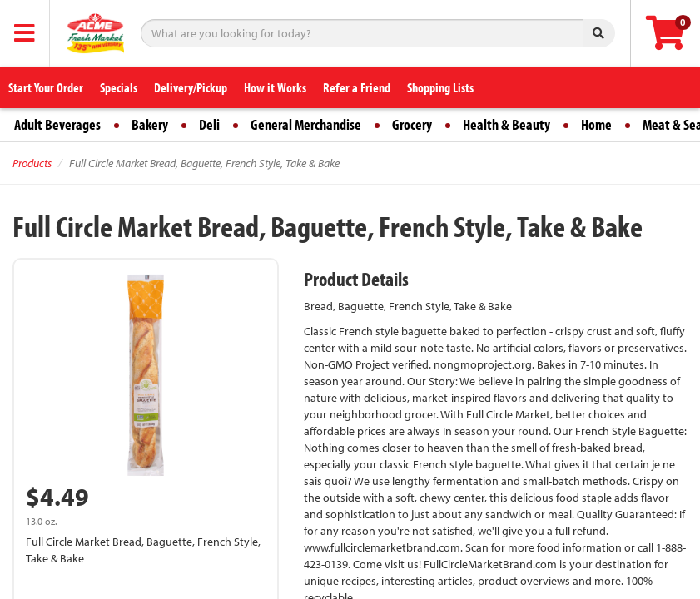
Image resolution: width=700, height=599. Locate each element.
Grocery (412, 124)
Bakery (150, 124)
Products (32, 163)
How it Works (275, 87)
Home (596, 124)
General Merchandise (306, 124)
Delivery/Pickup (191, 87)
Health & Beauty (506, 124)
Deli (209, 124)
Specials (119, 87)
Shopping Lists (440, 87)
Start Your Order (46, 87)
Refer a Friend (357, 87)
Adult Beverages (57, 124)
